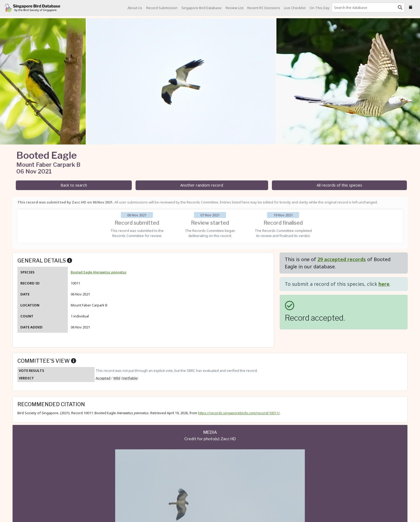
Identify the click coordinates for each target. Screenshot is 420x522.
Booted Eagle (99, 272)
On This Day (320, 8)
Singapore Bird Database (201, 8)
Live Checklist (295, 8)
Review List (235, 8)
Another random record (202, 185)
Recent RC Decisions (264, 8)
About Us (135, 8)
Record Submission (162, 8)
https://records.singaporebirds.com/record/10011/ (239, 413)
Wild (117, 378)
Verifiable (130, 378)
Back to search (74, 185)
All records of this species (339, 185)
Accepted (103, 378)
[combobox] (369, 8)
